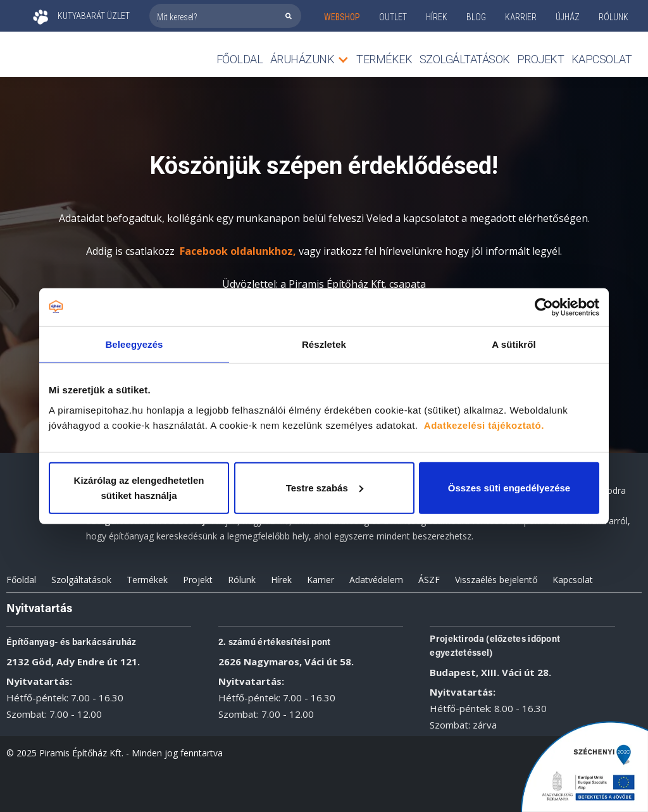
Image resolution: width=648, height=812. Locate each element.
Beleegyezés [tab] (134, 344)
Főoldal (240, 59)
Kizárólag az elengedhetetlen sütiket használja (139, 487)
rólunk (614, 17)
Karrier (321, 580)
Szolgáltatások (465, 59)
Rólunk (242, 580)
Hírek (437, 17)
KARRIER (521, 17)
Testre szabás (325, 487)
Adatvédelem (376, 580)
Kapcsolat (602, 59)
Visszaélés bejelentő (496, 580)
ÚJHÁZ (568, 17)
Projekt (541, 59)
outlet (393, 17)
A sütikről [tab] (514, 344)
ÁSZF (429, 580)
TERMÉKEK (384, 59)
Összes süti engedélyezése (509, 487)
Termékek (147, 580)
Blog (476, 17)
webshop (342, 17)
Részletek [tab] (324, 344)
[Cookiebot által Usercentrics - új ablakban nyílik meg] (544, 307)
